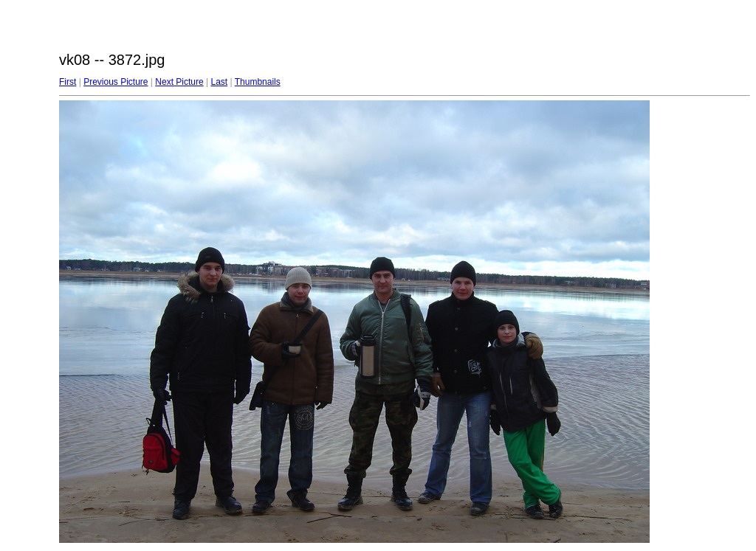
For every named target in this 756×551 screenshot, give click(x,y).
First (68, 82)
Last (219, 82)
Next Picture (179, 82)
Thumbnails (258, 82)
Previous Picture (116, 82)
